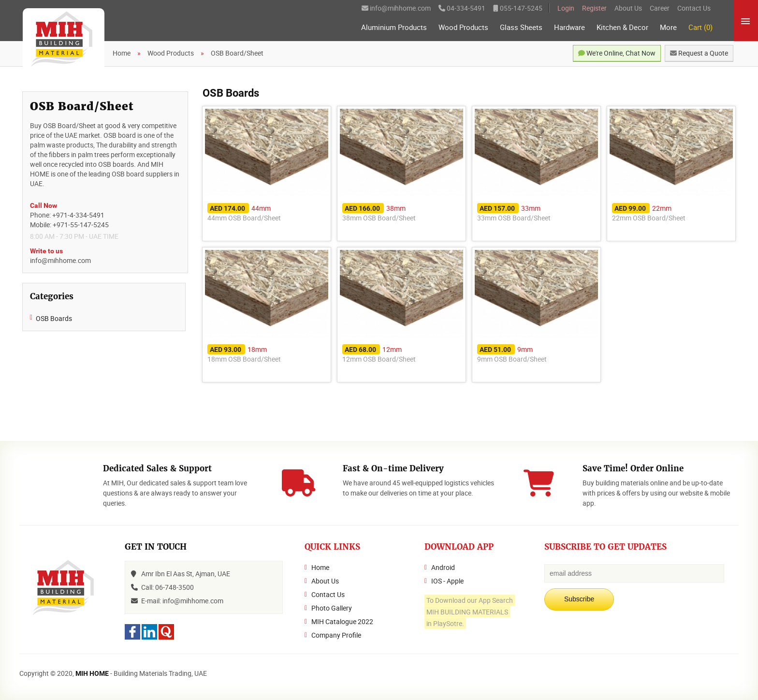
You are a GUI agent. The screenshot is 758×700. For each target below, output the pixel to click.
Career (660, 8)
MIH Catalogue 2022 (342, 621)
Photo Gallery (332, 608)
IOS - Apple (447, 581)
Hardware (569, 27)
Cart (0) (700, 27)
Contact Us (694, 8)
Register (594, 8)
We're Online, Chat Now (617, 53)
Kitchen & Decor (622, 27)
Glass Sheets (521, 27)
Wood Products (463, 27)
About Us (628, 8)
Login (566, 8)
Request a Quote (699, 53)
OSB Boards (54, 318)
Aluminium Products (394, 27)
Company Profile (336, 635)
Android (443, 567)
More (668, 27)
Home (320, 567)
